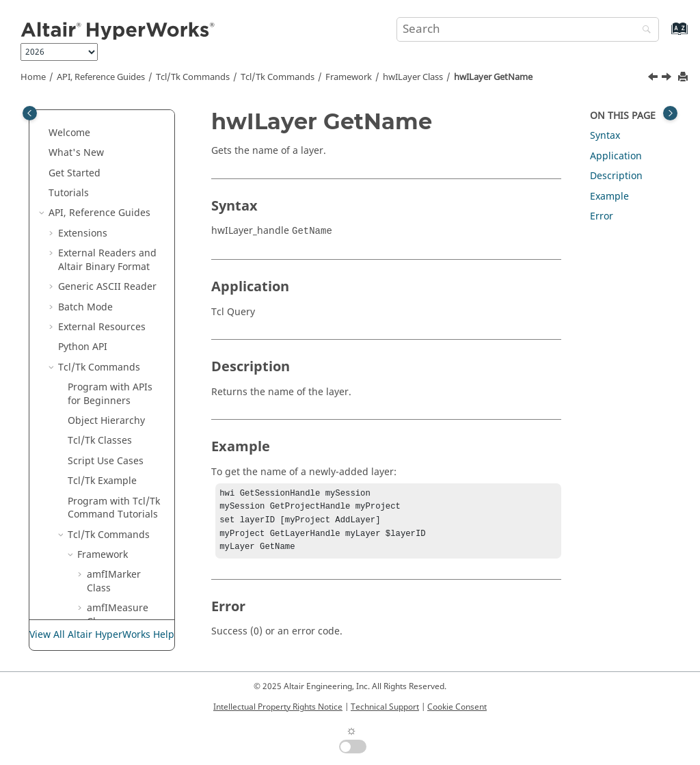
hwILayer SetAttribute (124, 391)
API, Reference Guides (101, 77)
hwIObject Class (124, 518)
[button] (81, 123)
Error (602, 216)
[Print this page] (684, 78)
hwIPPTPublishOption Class (124, 599)
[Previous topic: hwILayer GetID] (654, 79)
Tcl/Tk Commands (193, 77)
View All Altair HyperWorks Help (102, 635)
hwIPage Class (120, 538)
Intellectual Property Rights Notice (278, 707)
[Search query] (528, 29)
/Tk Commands (278, 77)
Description (616, 176)
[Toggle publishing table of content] (30, 113)
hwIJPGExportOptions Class (126, 203)
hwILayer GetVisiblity (122, 357)
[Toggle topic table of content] (670, 113)
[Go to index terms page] (665, 35)
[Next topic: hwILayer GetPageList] (668, 79)
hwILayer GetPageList (123, 324)
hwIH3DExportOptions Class (126, 149)
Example (609, 197)
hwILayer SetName (117, 424)
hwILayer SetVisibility (123, 458)
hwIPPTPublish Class (121, 565)
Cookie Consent (457, 707)
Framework (349, 77)
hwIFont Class (119, 123)
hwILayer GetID (117, 257)
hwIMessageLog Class (124, 491)
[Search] (643, 30)
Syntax (605, 136)
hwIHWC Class (120, 176)
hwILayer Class (413, 77)
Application (616, 156)
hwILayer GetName (493, 77)
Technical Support (385, 707)
